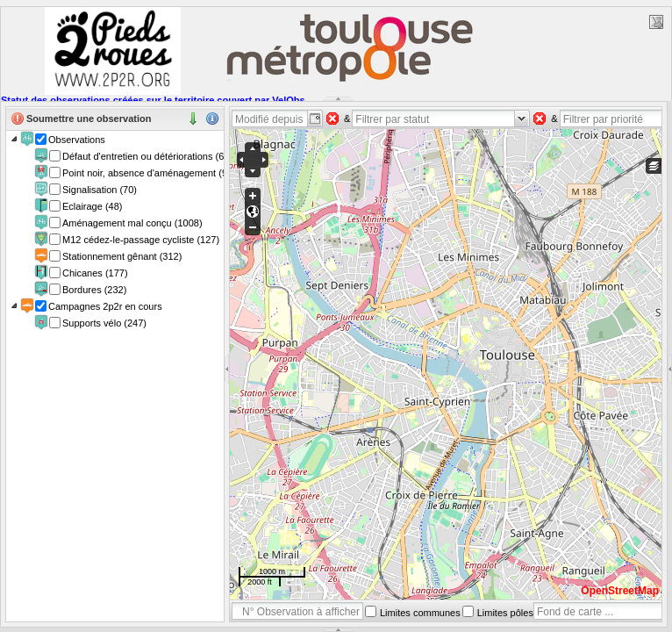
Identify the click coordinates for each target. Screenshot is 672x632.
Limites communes (420, 613)
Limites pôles (505, 613)
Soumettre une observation (89, 118)
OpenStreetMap (620, 591)
